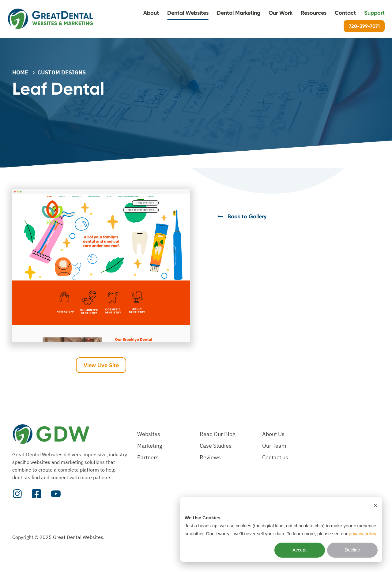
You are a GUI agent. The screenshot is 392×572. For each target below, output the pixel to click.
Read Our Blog (218, 434)
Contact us (275, 457)
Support (374, 13)
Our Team (274, 446)
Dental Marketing (239, 13)
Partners (148, 457)
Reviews (210, 457)
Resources (314, 13)
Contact (345, 13)
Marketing (150, 446)
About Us (273, 434)
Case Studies (216, 446)
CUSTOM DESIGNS (62, 72)
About (151, 13)
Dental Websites (188, 13)
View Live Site (101, 365)
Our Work (281, 13)
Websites (149, 434)
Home (20, 72)
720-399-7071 (364, 26)
